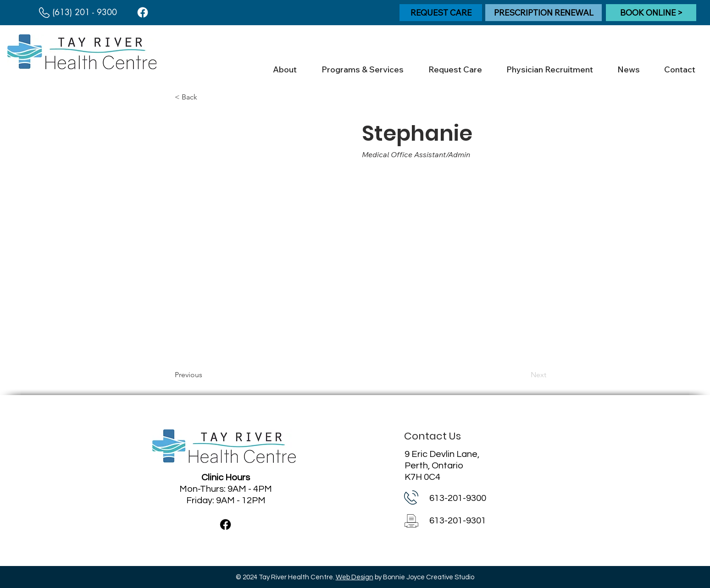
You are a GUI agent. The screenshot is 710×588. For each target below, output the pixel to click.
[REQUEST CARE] (441, 13)
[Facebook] (143, 12)
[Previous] (205, 375)
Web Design (355, 577)
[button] (285, 70)
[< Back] (205, 97)
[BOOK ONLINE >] (651, 13)
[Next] (523, 375)
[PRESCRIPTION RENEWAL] (544, 13)
